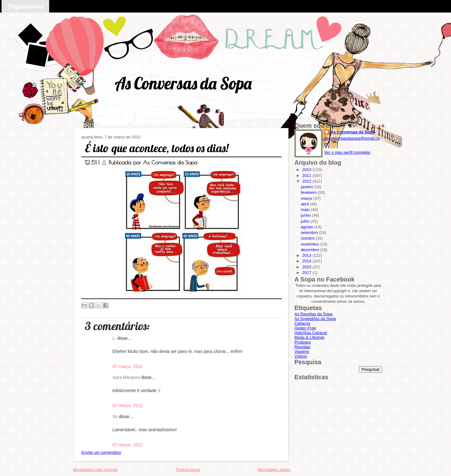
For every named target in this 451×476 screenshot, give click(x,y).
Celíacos (302, 323)
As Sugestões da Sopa (315, 319)
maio (306, 210)
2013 (307, 255)
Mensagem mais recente (95, 470)
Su (116, 416)
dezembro (311, 250)
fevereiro (309, 192)
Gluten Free (305, 328)
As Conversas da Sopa (183, 83)
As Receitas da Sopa (313, 314)
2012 (307, 181)
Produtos (303, 342)
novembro (311, 244)
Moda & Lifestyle (309, 337)
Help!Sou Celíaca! (311, 333)
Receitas (302, 347)
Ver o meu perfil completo (347, 152)
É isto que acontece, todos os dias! (157, 148)
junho (306, 215)
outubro (308, 238)
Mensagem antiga (274, 470)
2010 (307, 170)
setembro (310, 233)
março (307, 198)
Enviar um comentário (101, 452)
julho (306, 221)
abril (305, 204)
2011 (307, 176)
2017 (307, 273)
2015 (307, 267)
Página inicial (25, 6)
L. (115, 338)
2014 (307, 261)
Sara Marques (127, 377)
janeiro (308, 187)
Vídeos (301, 356)
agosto (308, 227)
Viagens (302, 352)
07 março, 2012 (128, 366)
